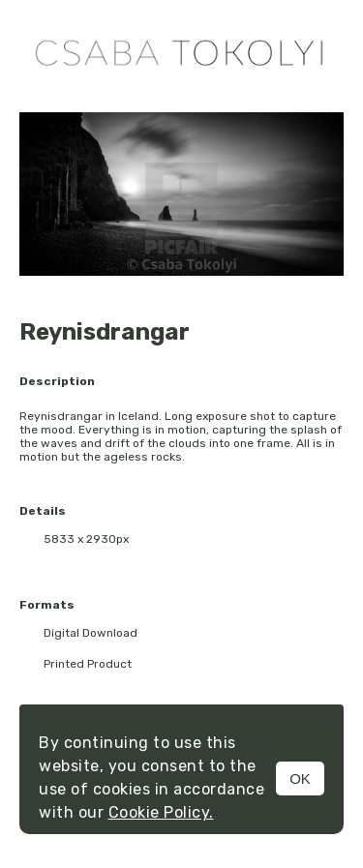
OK (300, 778)
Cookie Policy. (161, 812)
